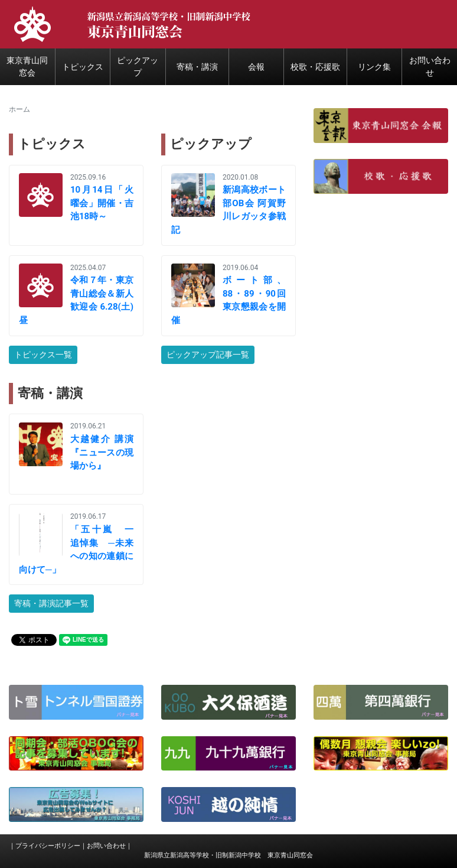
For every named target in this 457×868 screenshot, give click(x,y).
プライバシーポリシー (48, 846)
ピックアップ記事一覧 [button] (208, 355)
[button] (381, 125)
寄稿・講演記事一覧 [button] (51, 603)
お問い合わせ (106, 846)
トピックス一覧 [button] (43, 355)
